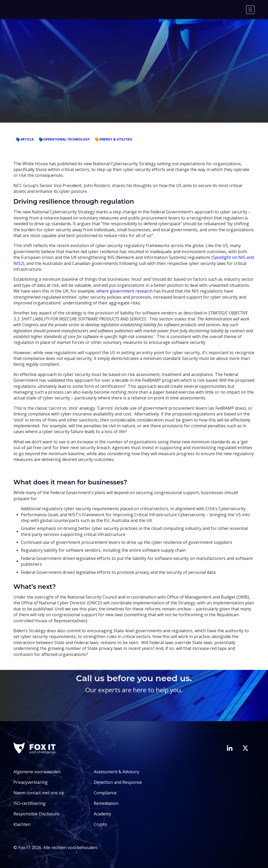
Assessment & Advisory (116, 772)
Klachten (22, 824)
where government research (125, 291)
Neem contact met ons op (39, 793)
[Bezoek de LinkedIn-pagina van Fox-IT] (230, 748)
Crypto (100, 824)
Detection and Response (118, 782)
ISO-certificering (29, 803)
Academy (102, 814)
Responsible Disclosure (36, 814)
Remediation (106, 803)
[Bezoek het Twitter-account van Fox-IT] (245, 748)
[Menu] (250, 10)
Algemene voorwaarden (37, 772)
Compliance (105, 793)
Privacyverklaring (31, 782)
